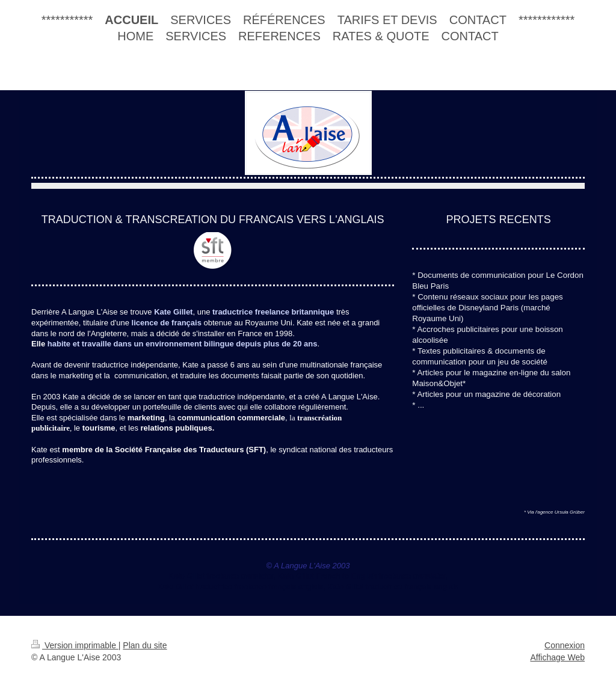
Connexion (565, 645)
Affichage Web (557, 657)
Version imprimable (75, 645)
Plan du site (145, 645)
